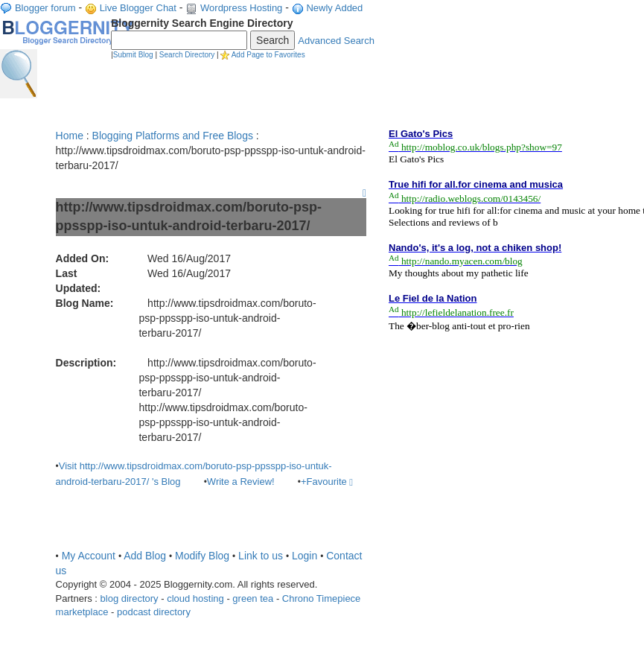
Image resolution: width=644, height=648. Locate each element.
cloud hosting (195, 598)
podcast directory (154, 612)
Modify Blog (202, 556)
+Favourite (327, 482)
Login (305, 556)
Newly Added (334, 8)
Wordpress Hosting (241, 8)
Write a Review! (241, 482)
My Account (89, 556)
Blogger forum (45, 8)
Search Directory (187, 55)
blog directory (130, 598)
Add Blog (145, 556)
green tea (253, 598)
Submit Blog (133, 55)
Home (70, 136)
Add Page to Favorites (268, 55)
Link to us (261, 556)
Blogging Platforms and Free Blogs (173, 136)
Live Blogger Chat (138, 8)
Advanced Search (336, 41)
